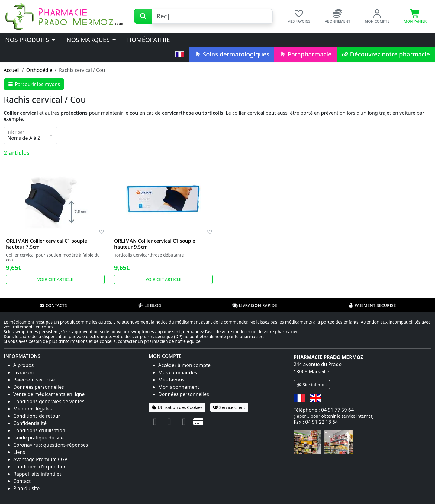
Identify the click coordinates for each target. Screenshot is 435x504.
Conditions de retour (37, 416)
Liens (19, 452)
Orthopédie (39, 70)
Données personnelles (39, 387)
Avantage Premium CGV (40, 459)
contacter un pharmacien (143, 341)
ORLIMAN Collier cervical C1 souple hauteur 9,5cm (155, 244)
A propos (23, 365)
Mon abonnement (179, 387)
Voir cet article (55, 279)
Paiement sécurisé (372, 305)
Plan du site (26, 488)
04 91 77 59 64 (337, 410)
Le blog (150, 305)
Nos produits (31, 40)
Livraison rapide (255, 305)
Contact (22, 481)
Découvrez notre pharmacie (386, 54)
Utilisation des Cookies (177, 407)
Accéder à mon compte (184, 365)
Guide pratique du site (39, 438)
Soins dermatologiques (232, 54)
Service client (229, 407)
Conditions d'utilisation (39, 430)
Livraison (23, 372)
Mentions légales (33, 409)
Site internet (312, 385)
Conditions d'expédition (40, 467)
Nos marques (92, 40)
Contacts (53, 305)
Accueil (12, 70)
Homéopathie (149, 40)
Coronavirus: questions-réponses (51, 445)
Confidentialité (30, 423)
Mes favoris (171, 380)
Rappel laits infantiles (37, 474)
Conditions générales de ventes (49, 401)
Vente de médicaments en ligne (49, 394)
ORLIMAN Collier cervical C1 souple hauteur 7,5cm (47, 244)
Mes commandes (178, 372)
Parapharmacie (305, 54)
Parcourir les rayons (34, 84)
